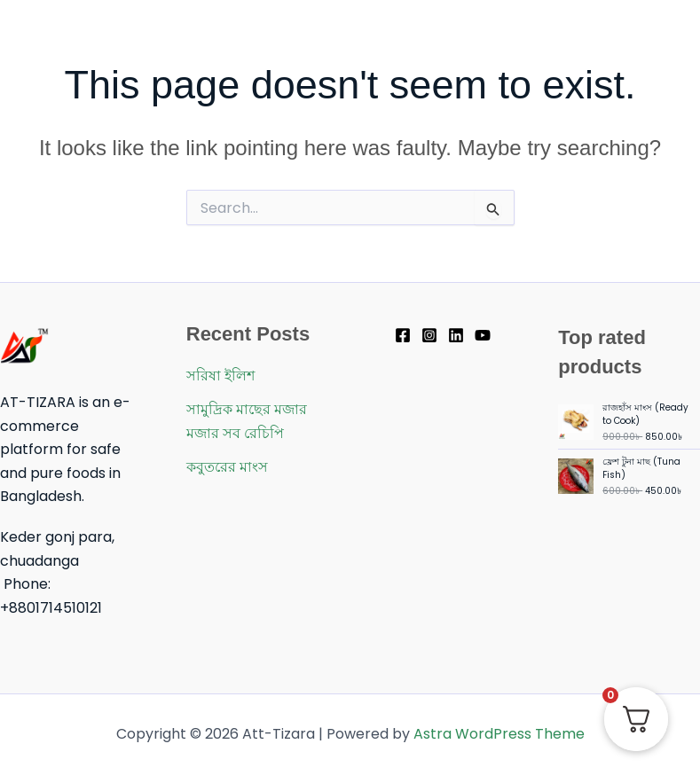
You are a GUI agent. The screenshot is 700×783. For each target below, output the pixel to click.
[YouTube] (483, 335)
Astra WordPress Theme (499, 734)
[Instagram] (429, 335)
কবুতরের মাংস (227, 467)
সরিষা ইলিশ (220, 376)
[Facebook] (403, 335)
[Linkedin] (456, 335)
